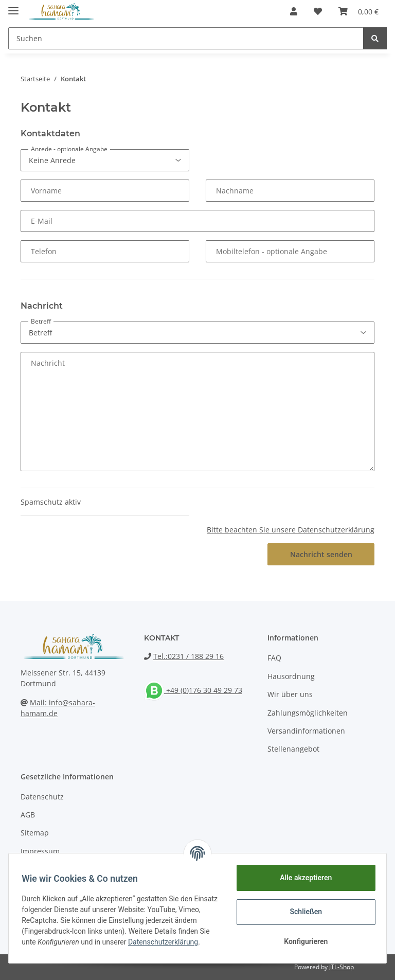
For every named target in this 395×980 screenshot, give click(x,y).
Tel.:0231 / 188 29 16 (188, 656)
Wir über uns (290, 694)
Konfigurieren (302, 941)
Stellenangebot (293, 749)
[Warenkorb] (358, 11)
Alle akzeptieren (302, 878)
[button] (294, 11)
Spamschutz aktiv (51, 502)
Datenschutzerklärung (60, 948)
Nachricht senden (321, 554)
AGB (28, 815)
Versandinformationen (306, 731)
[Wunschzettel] (318, 11)
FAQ (274, 658)
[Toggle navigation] (13, 6)
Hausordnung (291, 676)
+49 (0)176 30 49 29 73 (193, 690)
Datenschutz (42, 797)
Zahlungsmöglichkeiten (308, 713)
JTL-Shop (342, 967)
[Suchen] (186, 38)
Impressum (40, 851)
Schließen (303, 912)
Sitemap (35, 833)
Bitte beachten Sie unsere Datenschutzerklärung (291, 530)
